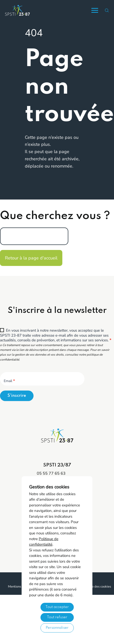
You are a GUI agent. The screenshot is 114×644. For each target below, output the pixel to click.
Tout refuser (57, 617)
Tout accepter (57, 607)
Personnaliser (57, 628)
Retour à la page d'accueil (31, 258)
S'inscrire (17, 396)
